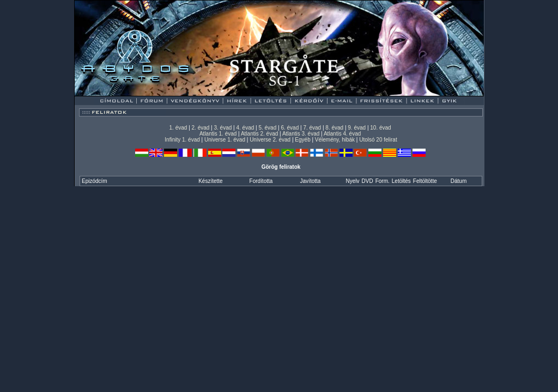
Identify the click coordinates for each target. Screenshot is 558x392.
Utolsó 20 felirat (378, 140)
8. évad (334, 128)
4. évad (245, 128)
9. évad (357, 128)
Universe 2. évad (270, 140)
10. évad (380, 128)
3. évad (223, 128)
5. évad (267, 128)
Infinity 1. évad (182, 140)
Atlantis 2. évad (259, 134)
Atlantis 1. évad (218, 134)
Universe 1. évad (225, 140)
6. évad (290, 128)
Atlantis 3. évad (301, 134)
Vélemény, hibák (335, 140)
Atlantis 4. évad (342, 134)
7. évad (312, 128)
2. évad (201, 128)
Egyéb (302, 140)
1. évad (178, 128)
